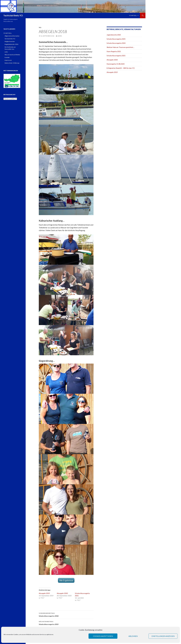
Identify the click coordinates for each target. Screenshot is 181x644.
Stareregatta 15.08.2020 (116, 64)
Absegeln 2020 (62, 593)
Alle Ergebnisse (66, 580)
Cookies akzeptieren (103, 636)
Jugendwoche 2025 (114, 35)
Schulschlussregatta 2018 (66, 614)
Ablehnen (133, 636)
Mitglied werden (10, 41)
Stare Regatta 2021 (114, 51)
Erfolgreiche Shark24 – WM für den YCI (121, 68)
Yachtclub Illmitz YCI (13, 15)
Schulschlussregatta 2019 (66, 623)
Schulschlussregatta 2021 (116, 56)
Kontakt (7, 57)
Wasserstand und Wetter (12, 55)
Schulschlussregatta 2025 (116, 39)
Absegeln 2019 (44, 593)
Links (6, 52)
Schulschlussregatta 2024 (116, 43)
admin (60, 36)
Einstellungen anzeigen (163, 636)
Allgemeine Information (12, 36)
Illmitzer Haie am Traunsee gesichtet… (120, 47)
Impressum (8, 60)
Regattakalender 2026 (11, 44)
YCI (40, 27)
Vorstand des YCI (10, 39)
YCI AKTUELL (133, 15)
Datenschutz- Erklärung (12, 63)
